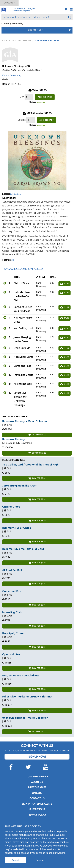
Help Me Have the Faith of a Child (23, 549)
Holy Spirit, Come (13, 633)
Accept (15, 860)
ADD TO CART (45, 97)
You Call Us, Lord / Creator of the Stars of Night (31, 465)
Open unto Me (11, 654)
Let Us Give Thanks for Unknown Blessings (27, 696)
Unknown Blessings (14, 439)
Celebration (15, 194)
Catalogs (9, 3)
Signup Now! (37, 757)
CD (13, 260)
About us (37, 782)
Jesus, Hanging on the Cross (19, 486)
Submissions (37, 809)
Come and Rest (12, 591)
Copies (22, 120)
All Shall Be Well (12, 570)
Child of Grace (11, 507)
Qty (22, 97)
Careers (37, 793)
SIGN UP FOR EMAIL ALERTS (37, 804)
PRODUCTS (8, 40)
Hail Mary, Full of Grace (17, 528)
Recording (24, 40)
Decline (40, 860)
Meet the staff (37, 787)
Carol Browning (12, 75)
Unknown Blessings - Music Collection (25, 421)
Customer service (37, 777)
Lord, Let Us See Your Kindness (21, 675)
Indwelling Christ (12, 612)
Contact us (37, 798)
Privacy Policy (37, 815)
